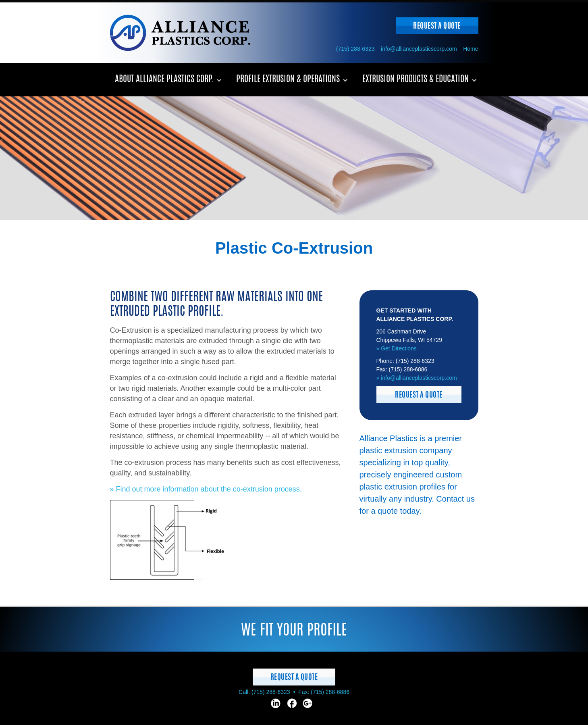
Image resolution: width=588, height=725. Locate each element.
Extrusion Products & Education (416, 79)
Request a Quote (437, 27)
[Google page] (308, 703)
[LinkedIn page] (276, 703)
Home (471, 49)
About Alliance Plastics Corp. (164, 79)
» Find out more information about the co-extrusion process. (206, 489)
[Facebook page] (292, 703)
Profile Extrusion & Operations (288, 79)
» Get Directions (397, 348)
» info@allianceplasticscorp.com (417, 378)
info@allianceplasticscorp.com (419, 49)
